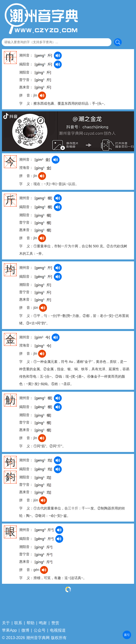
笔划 (127, 635)
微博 (25, 630)
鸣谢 (43, 623)
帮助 (30, 623)
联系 (18, 623)
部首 (127, 635)
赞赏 (55, 623)
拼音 (127, 635)
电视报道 (58, 630)
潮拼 (127, 635)
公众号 (40, 630)
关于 (6, 623)
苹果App (9, 630)
